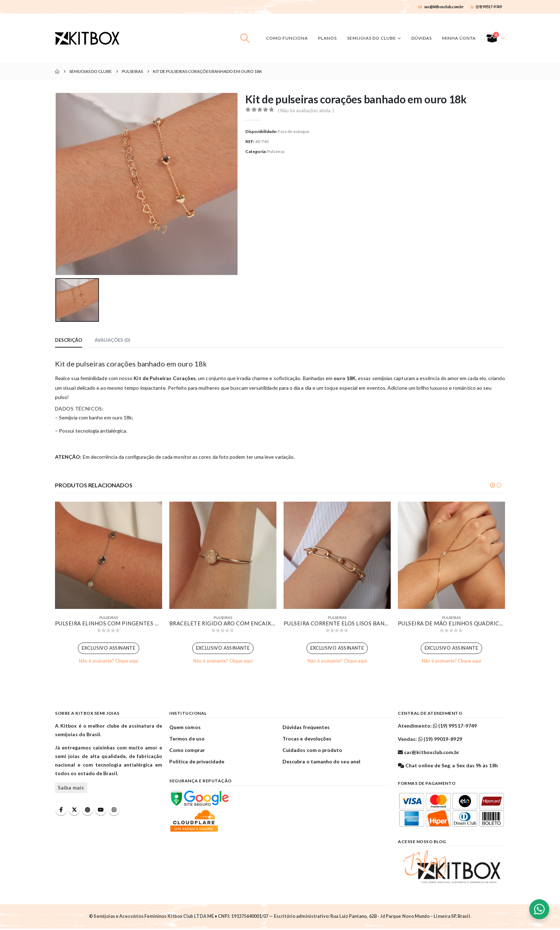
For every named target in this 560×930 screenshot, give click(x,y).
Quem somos (185, 729)
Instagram (114, 811)
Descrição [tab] (69, 340)
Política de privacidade (197, 763)
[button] (245, 38)
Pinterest (87, 811)
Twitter (74, 811)
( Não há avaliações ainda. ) (306, 110)
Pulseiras (276, 151)
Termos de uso (187, 740)
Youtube (101, 811)
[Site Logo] (87, 38)
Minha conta (459, 38)
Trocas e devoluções (307, 740)
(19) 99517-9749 (486, 7)
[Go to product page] (109, 555)
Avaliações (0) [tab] (112, 340)
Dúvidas (422, 38)
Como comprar (187, 751)
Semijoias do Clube (372, 38)
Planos (327, 38)
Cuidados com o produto (312, 751)
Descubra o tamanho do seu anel (321, 763)
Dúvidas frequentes (306, 729)
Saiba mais (71, 789)
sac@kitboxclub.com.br (441, 7)
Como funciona (287, 38)
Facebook (61, 811)
